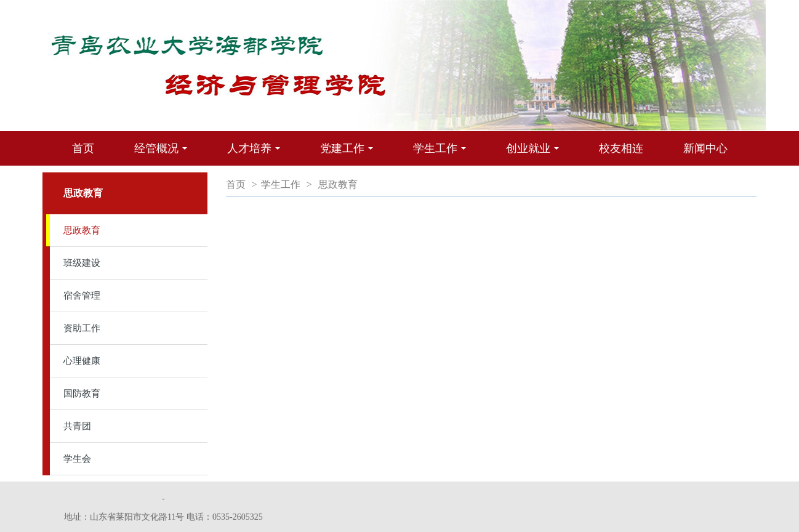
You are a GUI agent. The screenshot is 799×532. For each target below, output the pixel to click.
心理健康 (82, 361)
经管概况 (164, 154)
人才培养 (257, 154)
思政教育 (82, 230)
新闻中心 (705, 148)
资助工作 (82, 328)
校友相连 (621, 148)
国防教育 (82, 393)
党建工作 (350, 154)
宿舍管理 (82, 296)
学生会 (77, 459)
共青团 (77, 426)
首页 (83, 148)
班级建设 (82, 263)
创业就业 (536, 154)
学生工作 (443, 154)
